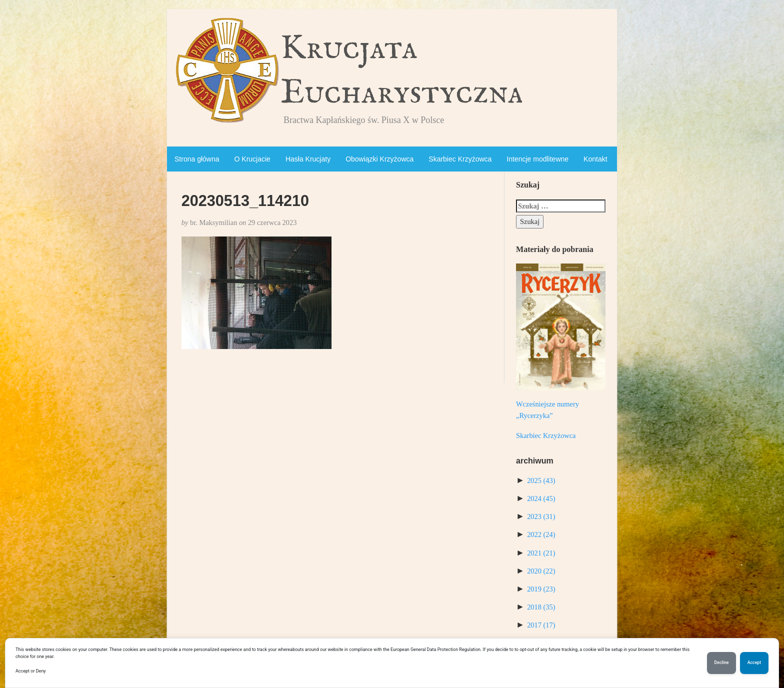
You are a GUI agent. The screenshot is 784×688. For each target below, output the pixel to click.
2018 (541, 607)
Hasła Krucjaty (308, 159)
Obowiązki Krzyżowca (379, 159)
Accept (754, 663)
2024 (541, 498)
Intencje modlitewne (537, 159)
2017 (541, 625)
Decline (721, 663)
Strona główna (197, 159)
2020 (541, 571)
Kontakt (595, 159)
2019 (541, 589)
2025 (541, 480)
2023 (541, 516)
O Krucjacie (252, 159)
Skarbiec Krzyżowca (460, 159)
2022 (541, 534)
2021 (541, 553)
